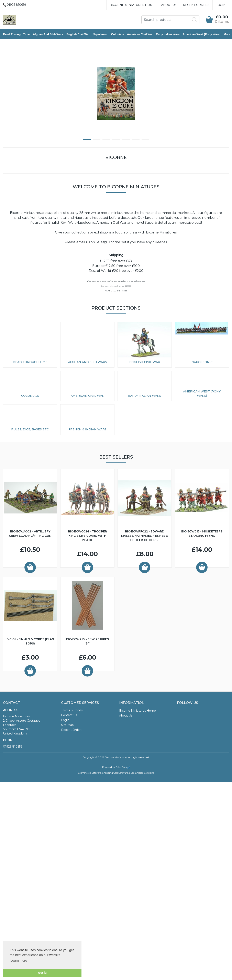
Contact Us (69, 715)
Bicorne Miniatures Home (132, 5)
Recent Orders (196, 5)
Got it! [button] (42, 973)
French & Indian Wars (87, 429)
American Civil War (140, 34)
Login (221, 5)
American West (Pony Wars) (202, 34)
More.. (228, 34)
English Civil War (78, 34)
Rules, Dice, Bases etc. (30, 429)
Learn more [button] (19, 961)
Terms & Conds (72, 710)
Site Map (67, 725)
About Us (169, 5)
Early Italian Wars (168, 34)
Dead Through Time (16, 34)
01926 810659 (13, 747)
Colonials (117, 34)
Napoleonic (100, 34)
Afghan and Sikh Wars (48, 34)
